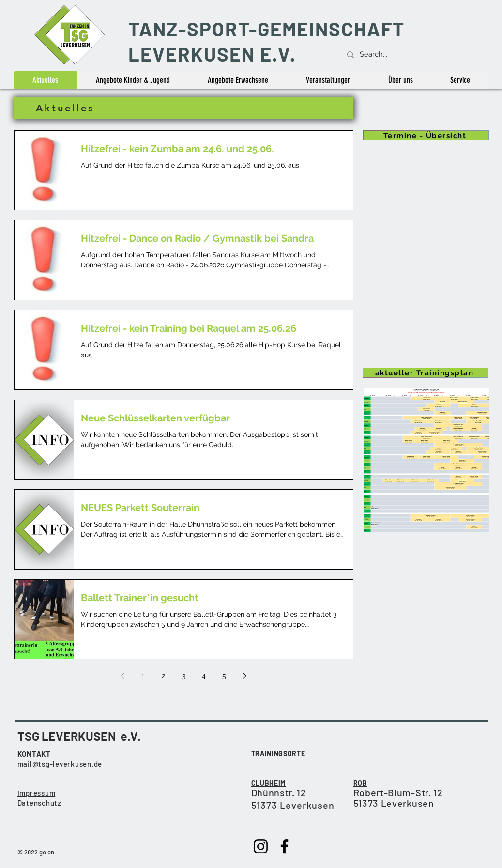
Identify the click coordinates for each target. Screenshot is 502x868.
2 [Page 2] (163, 676)
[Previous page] (122, 676)
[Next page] (244, 676)
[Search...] (414, 54)
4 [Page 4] (204, 676)
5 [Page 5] (224, 676)
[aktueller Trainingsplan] (426, 373)
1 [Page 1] (143, 676)
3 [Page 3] (184, 676)
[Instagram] (261, 846)
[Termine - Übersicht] (426, 135)
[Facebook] (284, 846)
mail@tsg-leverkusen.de (60, 764)
